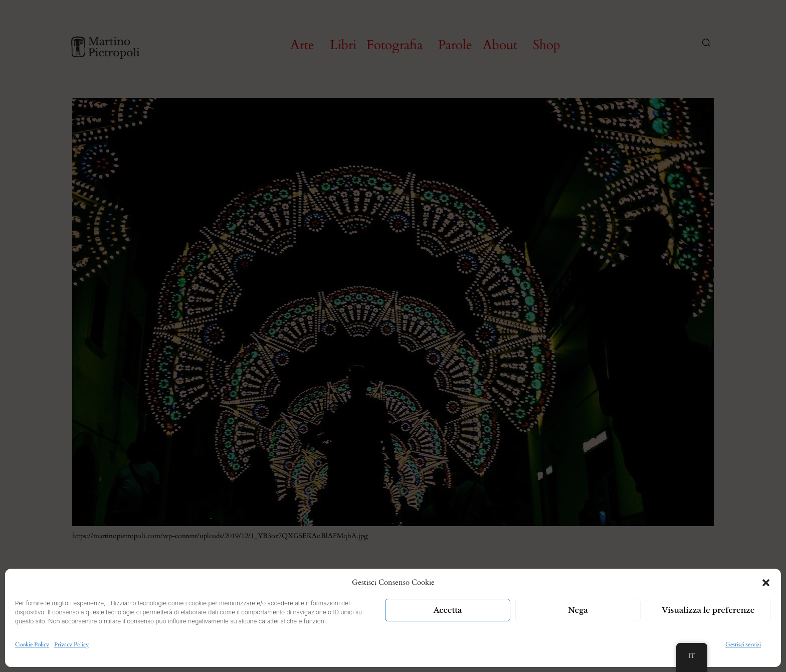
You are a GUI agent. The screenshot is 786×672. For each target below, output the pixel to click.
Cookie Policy (32, 644)
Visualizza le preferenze (709, 610)
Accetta (448, 610)
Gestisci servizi (743, 644)
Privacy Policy (71, 644)
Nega (578, 610)
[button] (766, 583)
